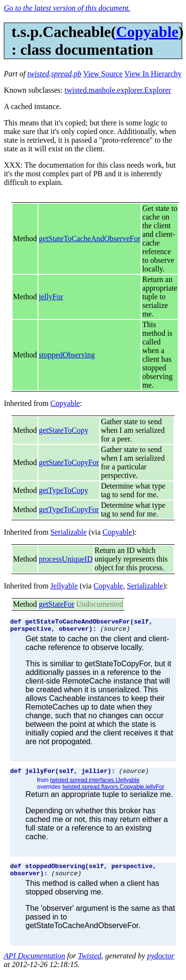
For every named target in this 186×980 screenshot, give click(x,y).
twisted (38, 74)
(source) (115, 631)
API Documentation (35, 963)
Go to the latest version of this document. (67, 8)
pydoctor (161, 963)
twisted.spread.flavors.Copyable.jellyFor (113, 791)
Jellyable (64, 586)
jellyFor (51, 297)
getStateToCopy (64, 430)
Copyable (147, 32)
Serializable (69, 532)
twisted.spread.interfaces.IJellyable (95, 784)
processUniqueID (66, 559)
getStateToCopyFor (69, 462)
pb (77, 74)
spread (61, 74)
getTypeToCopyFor (69, 509)
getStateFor (57, 604)
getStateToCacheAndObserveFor (90, 239)
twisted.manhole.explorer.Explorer (118, 90)
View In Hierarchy (153, 74)
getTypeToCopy (64, 490)
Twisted (90, 963)
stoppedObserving (67, 355)
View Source (103, 74)
